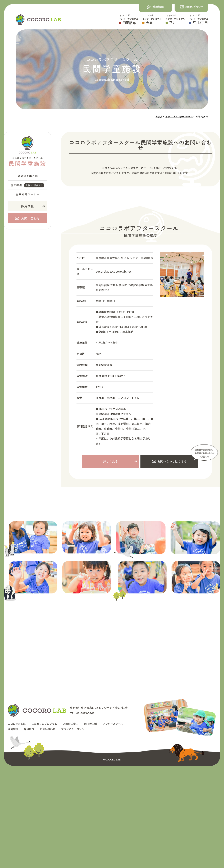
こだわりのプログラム (44, 724)
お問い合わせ (48, 729)
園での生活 (91, 724)
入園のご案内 (71, 724)
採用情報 (27, 206)
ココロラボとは (28, 176)
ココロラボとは (17, 724)
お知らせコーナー (27, 194)
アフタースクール (113, 724)
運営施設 (13, 729)
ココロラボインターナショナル (129, 20)
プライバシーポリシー (74, 729)
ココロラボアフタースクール (27, 162)
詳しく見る (111, 461)
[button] (191, 7)
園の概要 (27, 185)
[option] (127, 540)
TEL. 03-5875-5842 (82, 714)
